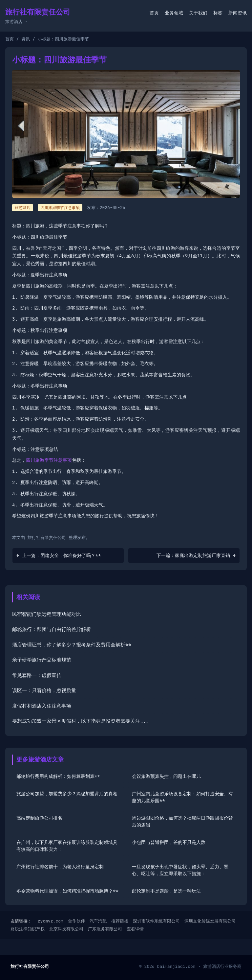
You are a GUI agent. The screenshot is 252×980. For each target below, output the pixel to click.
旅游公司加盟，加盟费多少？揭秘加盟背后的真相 (67, 794)
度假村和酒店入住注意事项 (42, 706)
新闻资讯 (238, 13)
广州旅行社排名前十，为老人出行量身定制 (60, 867)
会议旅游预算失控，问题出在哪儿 (166, 776)
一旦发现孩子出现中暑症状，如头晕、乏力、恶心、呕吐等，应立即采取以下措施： (180, 870)
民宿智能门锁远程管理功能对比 (47, 614)
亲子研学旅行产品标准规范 (42, 660)
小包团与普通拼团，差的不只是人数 (169, 842)
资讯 (26, 39)
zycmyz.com (51, 921)
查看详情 (135, 929)
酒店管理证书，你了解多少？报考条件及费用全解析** (72, 645)
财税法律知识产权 (28, 929)
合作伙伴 (76, 921)
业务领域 (174, 13)
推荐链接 (120, 921)
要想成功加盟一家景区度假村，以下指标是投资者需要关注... (81, 721)
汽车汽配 (98, 921)
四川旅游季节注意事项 (60, 208)
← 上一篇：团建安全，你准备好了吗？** (59, 555)
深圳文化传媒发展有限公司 (210, 921)
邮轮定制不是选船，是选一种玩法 (166, 891)
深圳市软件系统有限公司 (156, 921)
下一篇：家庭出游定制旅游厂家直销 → (196, 555)
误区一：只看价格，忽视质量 (44, 690)
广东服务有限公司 (105, 929)
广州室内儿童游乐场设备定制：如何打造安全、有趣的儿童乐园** (182, 797)
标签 (218, 13)
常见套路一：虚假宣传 (37, 675)
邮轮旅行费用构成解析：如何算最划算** (58, 776)
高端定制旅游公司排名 (39, 818)
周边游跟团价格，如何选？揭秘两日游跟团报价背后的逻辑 (182, 821)
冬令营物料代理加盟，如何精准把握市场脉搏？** (67, 891)
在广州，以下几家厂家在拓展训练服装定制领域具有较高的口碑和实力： (67, 846)
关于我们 (198, 13)
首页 (154, 13)
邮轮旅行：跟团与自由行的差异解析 (52, 629)
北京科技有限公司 (66, 929)
